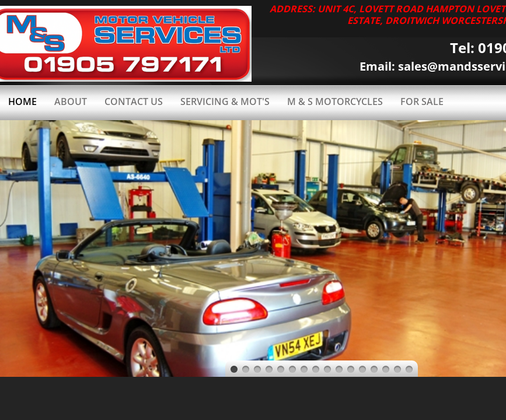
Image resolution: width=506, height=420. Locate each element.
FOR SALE (422, 101)
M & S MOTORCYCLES (335, 101)
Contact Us (134, 101)
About (71, 101)
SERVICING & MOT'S (225, 101)
